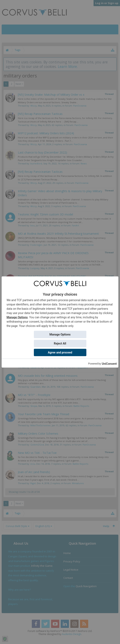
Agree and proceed (60, 352)
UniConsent (109, 364)
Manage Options (17, 317)
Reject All (60, 343)
